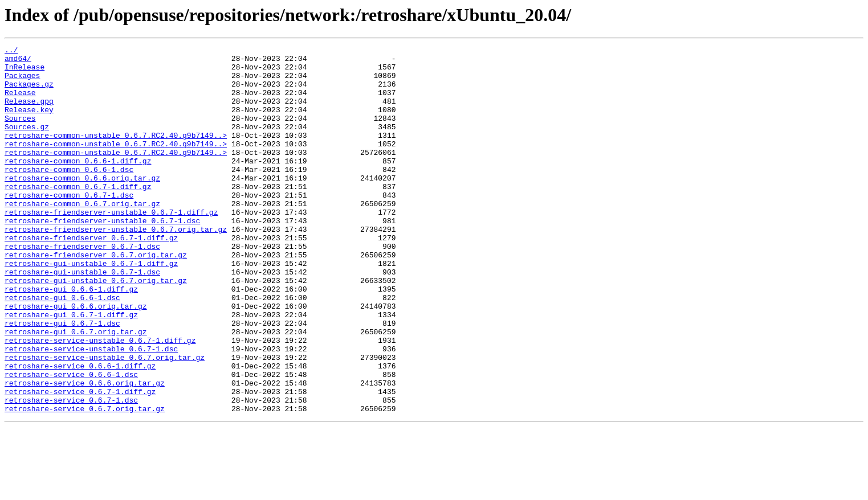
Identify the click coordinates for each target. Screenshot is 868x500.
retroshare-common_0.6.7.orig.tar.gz (82, 236)
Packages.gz (29, 92)
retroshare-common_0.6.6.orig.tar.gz (82, 205)
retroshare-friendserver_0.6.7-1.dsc (82, 287)
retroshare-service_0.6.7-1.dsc (71, 472)
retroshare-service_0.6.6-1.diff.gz (80, 431)
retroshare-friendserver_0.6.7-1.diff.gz (91, 277)
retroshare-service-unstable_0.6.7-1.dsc (91, 410)
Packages (22, 82)
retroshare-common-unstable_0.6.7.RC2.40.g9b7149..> (116, 154)
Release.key (29, 123)
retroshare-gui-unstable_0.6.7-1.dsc (82, 318)
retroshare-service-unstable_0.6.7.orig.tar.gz (105, 420)
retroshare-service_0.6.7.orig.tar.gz (85, 482)
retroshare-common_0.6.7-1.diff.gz (78, 215)
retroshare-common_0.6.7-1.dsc (69, 226)
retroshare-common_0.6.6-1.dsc (69, 195)
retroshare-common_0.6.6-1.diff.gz (78, 185)
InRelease (25, 72)
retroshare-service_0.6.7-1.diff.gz (80, 461)
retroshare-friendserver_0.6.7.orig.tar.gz (96, 297)
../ (11, 51)
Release (20, 103)
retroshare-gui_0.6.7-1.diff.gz (71, 369)
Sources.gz (27, 144)
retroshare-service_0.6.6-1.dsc (71, 441)
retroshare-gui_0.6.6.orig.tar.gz (76, 359)
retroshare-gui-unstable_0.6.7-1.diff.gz (91, 308)
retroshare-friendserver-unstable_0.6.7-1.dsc (102, 256)
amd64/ (18, 62)
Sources (20, 133)
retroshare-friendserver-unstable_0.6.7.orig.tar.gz (116, 267)
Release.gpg (29, 113)
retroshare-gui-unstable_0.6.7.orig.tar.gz (96, 328)
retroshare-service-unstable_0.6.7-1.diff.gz (100, 400)
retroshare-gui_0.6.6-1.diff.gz (71, 338)
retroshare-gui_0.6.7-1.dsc (62, 379)
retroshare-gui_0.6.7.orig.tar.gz (76, 390)
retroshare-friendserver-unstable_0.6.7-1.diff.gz (111, 246)
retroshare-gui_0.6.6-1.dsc (62, 349)
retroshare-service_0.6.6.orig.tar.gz (85, 451)
